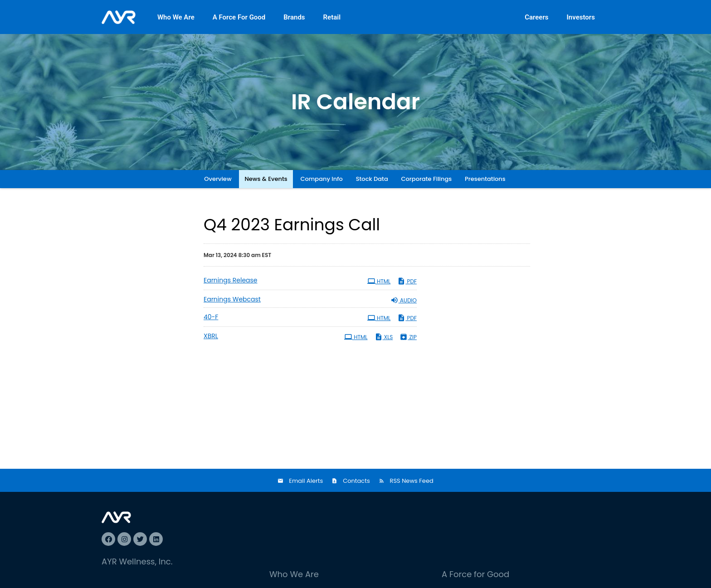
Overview (218, 179)
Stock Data (372, 179)
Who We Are (176, 17)
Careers (536, 17)
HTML (379, 281)
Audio (404, 300)
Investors (581, 17)
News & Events (266, 179)
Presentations (485, 179)
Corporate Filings (427, 179)
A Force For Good (239, 17)
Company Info (322, 179)
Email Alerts (306, 481)
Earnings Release (231, 280)
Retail (332, 17)
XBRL (211, 336)
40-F (211, 317)
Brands (294, 17)
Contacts (356, 481)
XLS (384, 337)
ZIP (408, 337)
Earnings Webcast (232, 299)
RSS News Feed (412, 481)
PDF (407, 281)
